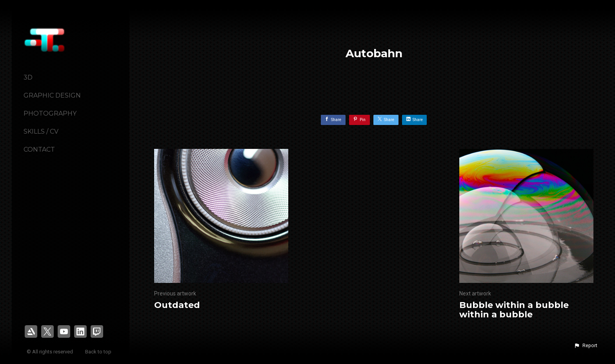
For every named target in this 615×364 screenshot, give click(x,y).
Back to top (99, 352)
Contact (39, 149)
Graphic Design (52, 95)
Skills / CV (41, 131)
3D (28, 77)
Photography (50, 113)
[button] (586, 346)
